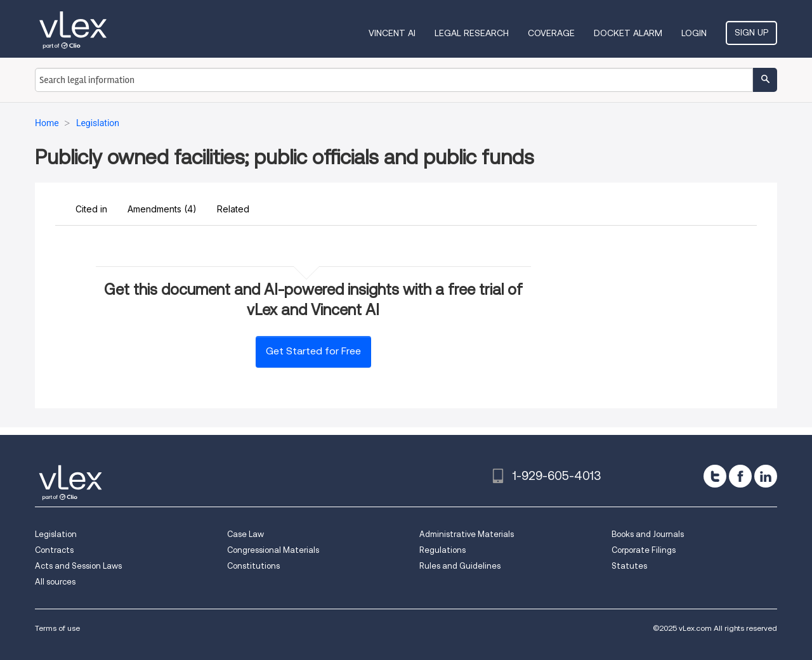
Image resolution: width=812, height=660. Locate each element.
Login (694, 33)
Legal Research (472, 33)
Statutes (629, 566)
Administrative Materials (467, 534)
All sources (55, 582)
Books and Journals (648, 534)
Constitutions (253, 566)
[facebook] (740, 476)
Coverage (551, 33)
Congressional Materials (273, 550)
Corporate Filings (644, 550)
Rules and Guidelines (460, 566)
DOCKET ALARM (628, 33)
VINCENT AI (392, 33)
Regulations (442, 550)
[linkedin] (766, 476)
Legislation (56, 534)
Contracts (54, 550)
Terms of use (57, 628)
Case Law (246, 534)
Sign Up (751, 32)
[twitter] (715, 476)
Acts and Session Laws (78, 566)
